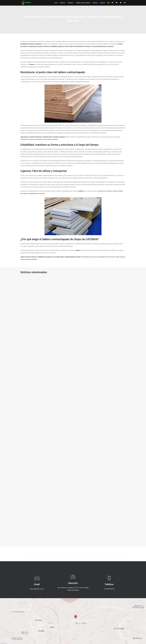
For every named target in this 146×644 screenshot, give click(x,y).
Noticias (95, 3)
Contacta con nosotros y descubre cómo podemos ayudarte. (39, 139)
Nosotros (63, 3)
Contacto (103, 3)
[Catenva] (27, 3)
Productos (71, 3)
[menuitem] (57, 3)
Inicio (56, 3)
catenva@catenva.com (37, 589)
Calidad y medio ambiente (83, 3)
